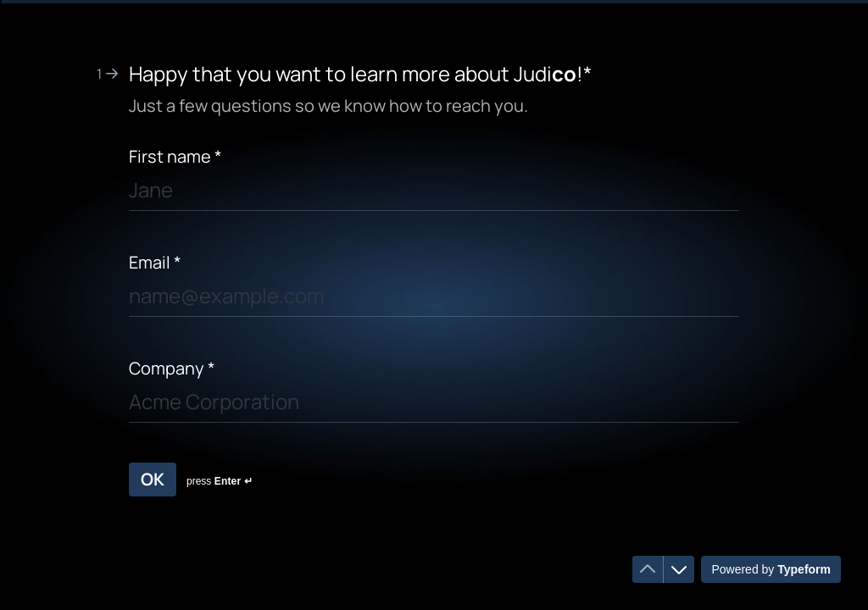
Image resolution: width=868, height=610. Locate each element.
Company (172, 368)
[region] (166, 545)
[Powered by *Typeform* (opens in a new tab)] (771, 569)
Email (155, 262)
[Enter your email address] (434, 299)
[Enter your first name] (434, 193)
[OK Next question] (153, 480)
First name (175, 156)
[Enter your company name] (434, 405)
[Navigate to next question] (679, 569)
